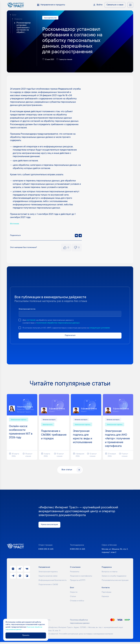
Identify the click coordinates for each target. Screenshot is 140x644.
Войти (100, 5)
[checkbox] (20, 320)
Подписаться (70, 336)
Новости (18, 19)
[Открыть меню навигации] (130, 5)
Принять (29, 635)
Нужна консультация (51, 526)
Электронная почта (28, 310)
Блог (14, 15)
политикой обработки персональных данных (59, 323)
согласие (32, 321)
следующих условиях (108, 328)
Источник (15, 224)
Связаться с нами (115, 5)
